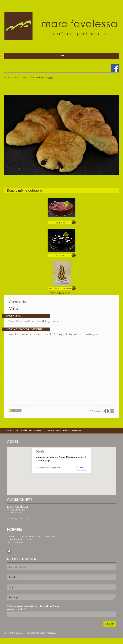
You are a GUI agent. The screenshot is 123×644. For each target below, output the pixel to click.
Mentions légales (72, 431)
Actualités (21, 431)
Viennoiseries (37, 77)
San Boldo (60, 223)
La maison (9, 431)
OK (82, 468)
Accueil (7, 77)
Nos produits (21, 77)
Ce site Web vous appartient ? (49, 468)
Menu (61, 56)
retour (17, 410)
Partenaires (35, 431)
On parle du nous (52, 431)
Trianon (60, 256)
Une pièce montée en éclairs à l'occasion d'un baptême (60, 289)
